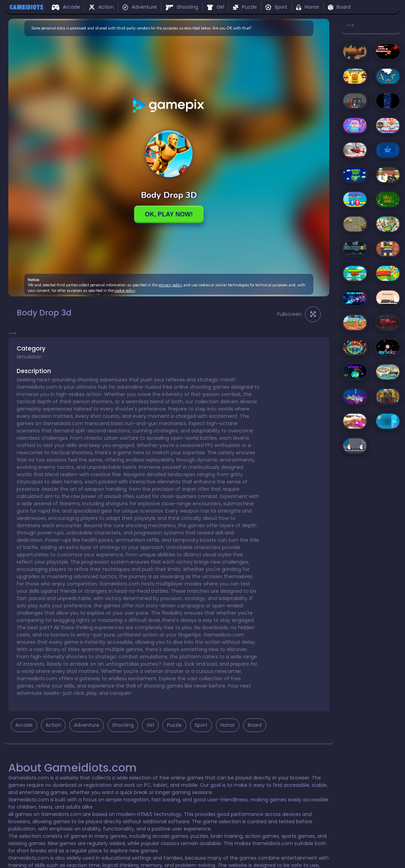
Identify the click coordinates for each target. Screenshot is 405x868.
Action (101, 7)
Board (339, 7)
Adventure (140, 7)
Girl (216, 7)
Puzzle (245, 7)
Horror (307, 7)
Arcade (66, 7)
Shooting (182, 7)
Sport (276, 7)
